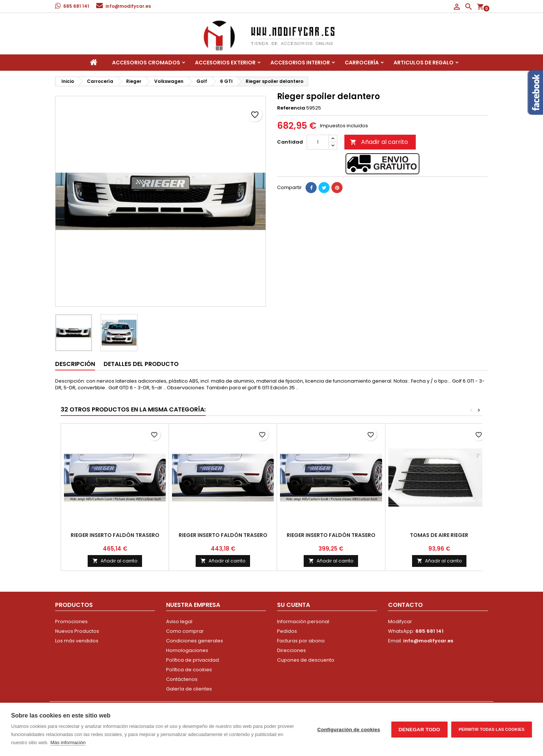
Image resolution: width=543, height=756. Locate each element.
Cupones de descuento (306, 660)
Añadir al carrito (379, 142)
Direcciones (291, 650)
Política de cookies (189, 670)
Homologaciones (187, 650)
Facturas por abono (301, 641)
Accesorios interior (300, 63)
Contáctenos (182, 679)
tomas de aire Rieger (439, 535)
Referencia (291, 108)
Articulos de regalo (424, 63)
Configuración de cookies (349, 730)
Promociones (71, 621)
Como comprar (185, 631)
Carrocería (362, 63)
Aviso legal (179, 621)
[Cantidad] (318, 142)
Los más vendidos (77, 641)
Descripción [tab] (75, 364)
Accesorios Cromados (146, 63)
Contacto (405, 605)
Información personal (303, 621)
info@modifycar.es (128, 6)
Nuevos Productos (77, 631)
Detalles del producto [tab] (141, 364)
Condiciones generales (195, 641)
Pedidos (287, 631)
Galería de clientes (189, 689)
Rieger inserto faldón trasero (115, 535)
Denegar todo (419, 730)
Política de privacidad (193, 660)
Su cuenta (294, 605)
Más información (68, 742)
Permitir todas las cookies (492, 729)
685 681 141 (76, 6)
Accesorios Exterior (225, 63)
